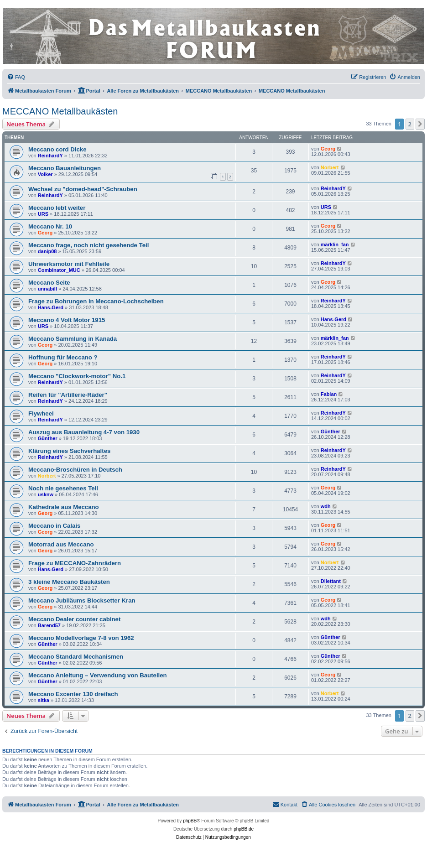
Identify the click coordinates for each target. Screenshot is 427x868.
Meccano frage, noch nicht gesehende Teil (89, 245)
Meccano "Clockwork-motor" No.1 (77, 376)
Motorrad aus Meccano (61, 544)
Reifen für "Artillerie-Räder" (68, 395)
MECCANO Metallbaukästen (60, 111)
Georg (328, 149)
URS (43, 214)
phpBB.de (244, 829)
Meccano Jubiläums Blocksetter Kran (82, 600)
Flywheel (41, 413)
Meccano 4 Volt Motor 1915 (67, 320)
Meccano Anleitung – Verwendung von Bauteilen (98, 675)
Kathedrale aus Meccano (64, 507)
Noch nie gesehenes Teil (63, 488)
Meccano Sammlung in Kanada (73, 339)
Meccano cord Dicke (57, 149)
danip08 (47, 251)
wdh (326, 506)
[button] (420, 124)
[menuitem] (16, 77)
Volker (45, 174)
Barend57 (49, 625)
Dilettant (331, 581)
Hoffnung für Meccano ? (63, 357)
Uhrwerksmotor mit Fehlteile (69, 264)
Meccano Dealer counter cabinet (74, 619)
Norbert (330, 167)
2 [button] (410, 124)
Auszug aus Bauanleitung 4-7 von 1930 (84, 432)
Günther (48, 438)
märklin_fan (335, 244)
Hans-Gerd (51, 307)
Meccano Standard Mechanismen (76, 657)
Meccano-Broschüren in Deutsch (75, 470)
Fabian (329, 394)
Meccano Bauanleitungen (65, 168)
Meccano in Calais (54, 526)
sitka (44, 700)
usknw (46, 494)
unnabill (47, 289)
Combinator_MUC (59, 270)
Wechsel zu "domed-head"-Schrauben (83, 189)
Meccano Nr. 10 (50, 226)
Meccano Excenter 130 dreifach (73, 694)
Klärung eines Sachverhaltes (69, 451)
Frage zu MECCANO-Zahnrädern (75, 563)
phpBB (190, 821)
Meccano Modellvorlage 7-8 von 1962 (81, 638)
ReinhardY (50, 156)
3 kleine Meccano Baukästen (69, 582)
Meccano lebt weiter (57, 208)
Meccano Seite (49, 283)
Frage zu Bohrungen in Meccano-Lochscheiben (96, 301)
